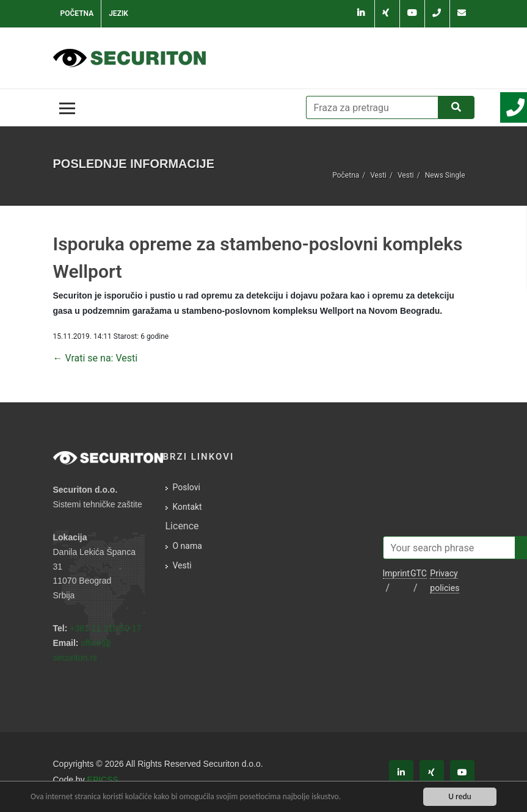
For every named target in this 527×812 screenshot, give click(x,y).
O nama (187, 546)
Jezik (118, 13)
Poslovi (187, 487)
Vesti (378, 175)
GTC (419, 573)
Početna (77, 13)
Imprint (396, 573)
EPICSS (103, 780)
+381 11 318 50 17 (105, 628)
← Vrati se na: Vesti (96, 358)
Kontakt (187, 507)
